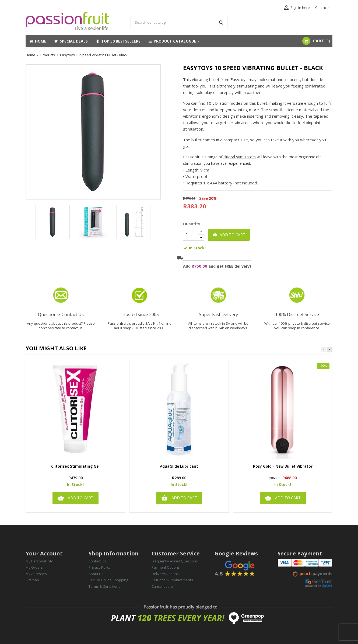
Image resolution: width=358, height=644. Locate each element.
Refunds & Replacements (172, 580)
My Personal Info (39, 561)
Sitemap (32, 580)
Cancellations (163, 586)
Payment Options (166, 567)
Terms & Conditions (104, 586)
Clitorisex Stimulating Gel (75, 466)
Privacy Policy (100, 567)
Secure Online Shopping (108, 580)
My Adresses (36, 574)
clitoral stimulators (240, 157)
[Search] (179, 23)
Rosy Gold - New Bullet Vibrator (283, 466)
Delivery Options (165, 574)
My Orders (34, 567)
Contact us (324, 8)
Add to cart (229, 235)
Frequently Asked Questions (175, 561)
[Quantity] (191, 235)
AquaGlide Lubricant (179, 466)
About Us (96, 574)
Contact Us (97, 561)
